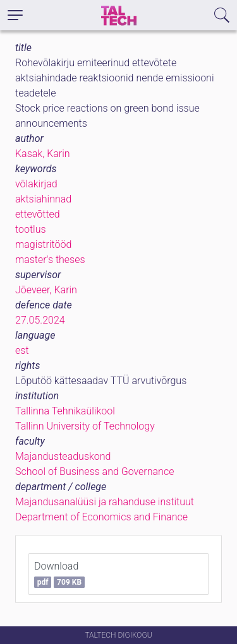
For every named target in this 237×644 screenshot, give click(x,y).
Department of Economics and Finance (101, 517)
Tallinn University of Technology (85, 426)
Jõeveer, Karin (46, 290)
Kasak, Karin (43, 154)
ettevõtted (38, 214)
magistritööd (43, 244)
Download (59, 574)
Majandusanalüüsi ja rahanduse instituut (105, 502)
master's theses (50, 260)
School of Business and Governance (94, 471)
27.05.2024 (40, 320)
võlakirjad (36, 184)
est (22, 350)
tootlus (31, 229)
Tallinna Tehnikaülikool (65, 411)
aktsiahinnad (43, 199)
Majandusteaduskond (63, 456)
